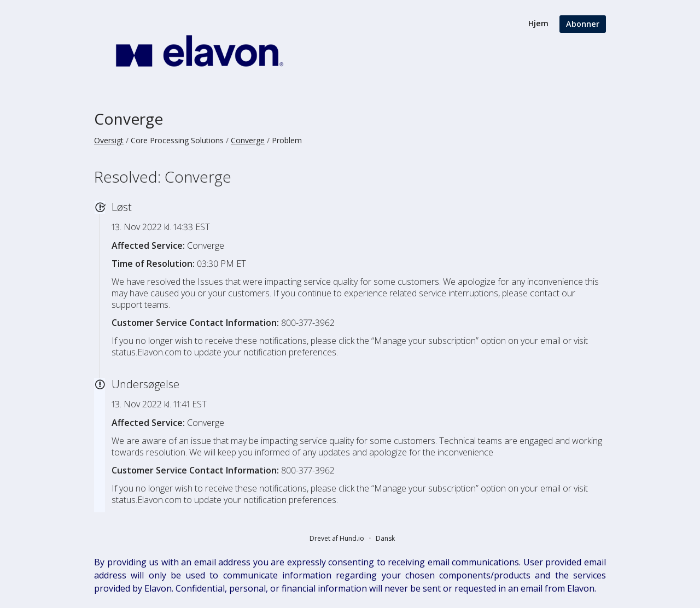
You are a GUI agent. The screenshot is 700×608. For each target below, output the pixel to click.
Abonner (583, 24)
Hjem (538, 23)
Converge (129, 119)
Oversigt (109, 140)
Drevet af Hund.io (337, 538)
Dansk (385, 538)
